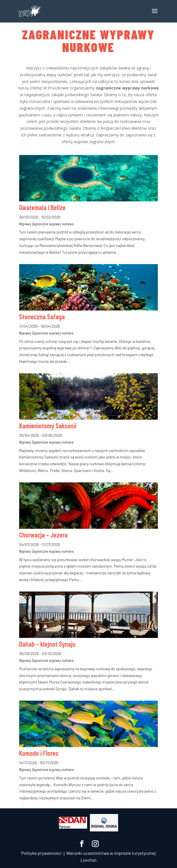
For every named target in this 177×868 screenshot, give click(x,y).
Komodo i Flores (39, 753)
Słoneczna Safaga (42, 317)
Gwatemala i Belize (42, 207)
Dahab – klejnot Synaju (47, 644)
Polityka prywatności (41, 853)
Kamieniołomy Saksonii (48, 426)
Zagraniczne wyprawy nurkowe (53, 224)
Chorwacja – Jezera (43, 535)
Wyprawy (25, 224)
